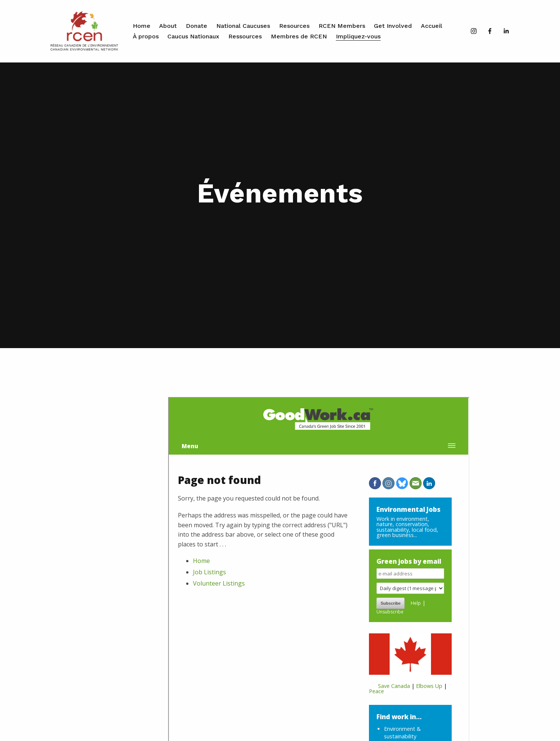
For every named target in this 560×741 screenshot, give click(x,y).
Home (142, 26)
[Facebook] (490, 31)
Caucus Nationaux (193, 36)
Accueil (432, 26)
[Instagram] (474, 31)
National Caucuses (243, 26)
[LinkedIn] (506, 31)
